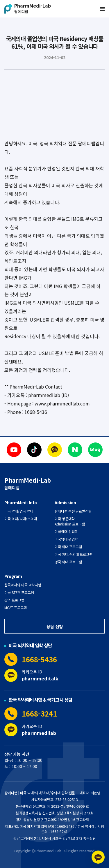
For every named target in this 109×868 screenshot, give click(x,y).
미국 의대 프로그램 (68, 547)
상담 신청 (55, 627)
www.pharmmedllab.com (62, 403)
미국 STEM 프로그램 (19, 592)
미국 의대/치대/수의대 (21, 519)
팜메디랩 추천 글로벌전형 (73, 511)
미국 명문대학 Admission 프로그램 (70, 521)
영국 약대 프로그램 (68, 562)
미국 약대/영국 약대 (19, 511)
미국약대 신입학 (66, 531)
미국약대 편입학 (66, 539)
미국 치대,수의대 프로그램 (74, 554)
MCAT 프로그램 (16, 607)
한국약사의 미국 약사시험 (23, 585)
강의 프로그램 (14, 600)
